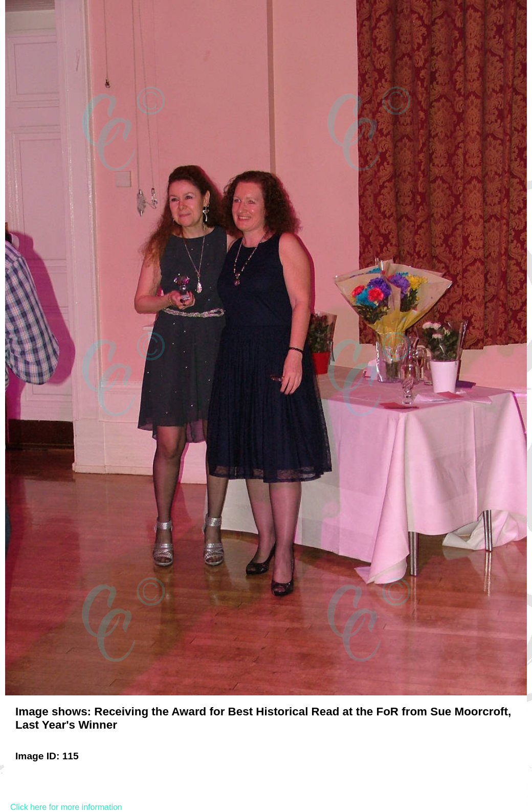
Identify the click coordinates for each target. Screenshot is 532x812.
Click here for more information (66, 807)
